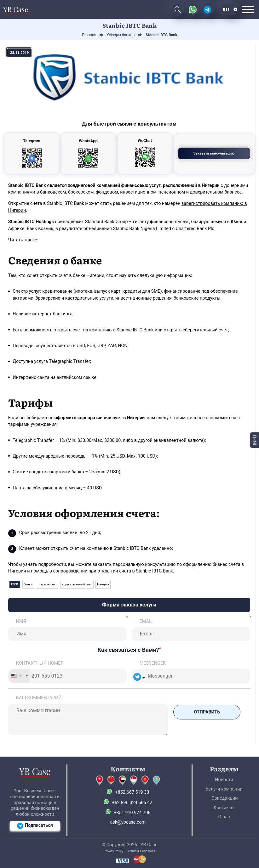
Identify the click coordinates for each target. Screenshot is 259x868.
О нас (224, 817)
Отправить (207, 712)
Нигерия (104, 584)
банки (28, 584)
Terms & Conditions (141, 851)
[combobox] (19, 676)
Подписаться (35, 826)
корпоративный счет (77, 584)
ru (226, 9)
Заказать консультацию (223, 153)
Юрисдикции (224, 798)
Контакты (224, 808)
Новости (224, 780)
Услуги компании (224, 789)
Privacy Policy (113, 851)
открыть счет (47, 584)
